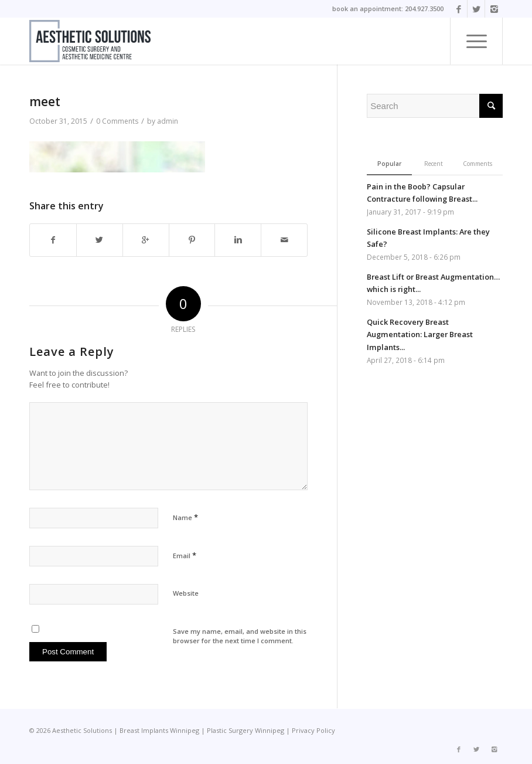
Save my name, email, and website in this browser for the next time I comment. (240, 636)
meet (45, 101)
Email (185, 555)
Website (186, 593)
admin (168, 121)
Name (185, 517)
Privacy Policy (313, 730)
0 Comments (117, 121)
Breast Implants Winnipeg (159, 730)
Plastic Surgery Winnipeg (245, 730)
